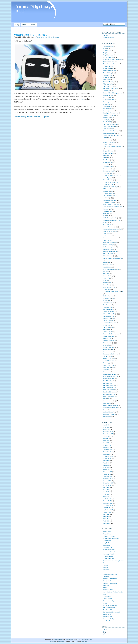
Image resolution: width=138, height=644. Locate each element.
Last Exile (106, 236)
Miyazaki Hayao (108, 256)
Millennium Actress (109, 251)
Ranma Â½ (106, 332)
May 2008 (106, 425)
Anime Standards (108, 71)
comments (62, 641)
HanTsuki (106, 198)
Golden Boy (107, 184)
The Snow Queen (108, 387)
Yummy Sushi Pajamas (110, 619)
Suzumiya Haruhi (108, 374)
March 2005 (107, 496)
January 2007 (107, 447)
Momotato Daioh (108, 590)
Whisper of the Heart (109, 407)
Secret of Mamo (108, 347)
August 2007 (107, 436)
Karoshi (105, 567)
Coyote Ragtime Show (110, 135)
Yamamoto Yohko (108, 414)
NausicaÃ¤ (106, 276)
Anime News (107, 66)
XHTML (76, 641)
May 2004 (106, 519)
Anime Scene (107, 68)
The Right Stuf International (111, 612)
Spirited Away (107, 361)
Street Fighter (107, 365)
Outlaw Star (107, 296)
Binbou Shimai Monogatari (111, 93)
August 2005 (107, 485)
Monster (106, 262)
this (82, 99)
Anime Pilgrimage (109, 37)
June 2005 (106, 490)
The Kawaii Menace (109, 610)
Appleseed (106, 75)
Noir (104, 280)
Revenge (106, 338)
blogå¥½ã (107, 543)
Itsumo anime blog (109, 558)
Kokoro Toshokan (108, 227)
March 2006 (107, 470)
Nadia (105, 271)
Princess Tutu (107, 318)
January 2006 (107, 474)
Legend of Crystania (109, 238)
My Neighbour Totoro (110, 269)
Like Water (106, 576)
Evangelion (106, 162)
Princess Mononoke (109, 314)
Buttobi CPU (107, 122)
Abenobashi (107, 46)
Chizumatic (107, 545)
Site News (106, 356)
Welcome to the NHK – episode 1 (31, 35)
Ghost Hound (107, 169)
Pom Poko (106, 307)
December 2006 (108, 450)
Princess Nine (107, 316)
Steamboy (106, 363)
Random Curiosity (109, 601)
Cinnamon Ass (107, 547)
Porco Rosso (107, 309)
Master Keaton (107, 245)
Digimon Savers (108, 142)
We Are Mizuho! (108, 616)
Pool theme (69, 640)
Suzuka (105, 372)
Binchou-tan (107, 95)
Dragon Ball (107, 151)
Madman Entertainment (110, 579)
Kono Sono (106, 572)
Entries (52, 641)
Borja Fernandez (87, 640)
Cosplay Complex (108, 133)
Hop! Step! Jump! (108, 554)
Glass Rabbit (107, 180)
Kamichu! (106, 209)
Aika (105, 48)
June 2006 (106, 463)
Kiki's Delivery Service (110, 218)
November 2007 (108, 432)
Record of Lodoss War (110, 334)
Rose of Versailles (108, 341)
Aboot (24, 25)
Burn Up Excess (108, 115)
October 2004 (107, 508)
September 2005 (108, 483)
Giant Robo (107, 173)
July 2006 (106, 461)
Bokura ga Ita (107, 111)
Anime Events (107, 62)
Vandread (106, 403)
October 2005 (107, 481)
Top (86, 641)
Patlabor (106, 300)
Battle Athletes (107, 86)
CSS (83, 641)
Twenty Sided (107, 614)
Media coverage (108, 247)
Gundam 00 (107, 191)
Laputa (105, 233)
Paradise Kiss (107, 298)
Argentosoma (107, 77)
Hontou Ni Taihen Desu (110, 552)
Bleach (105, 104)
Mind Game (107, 254)
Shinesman (106, 352)
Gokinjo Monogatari (109, 182)
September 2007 (108, 434)
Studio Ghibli (107, 367)
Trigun (105, 399)
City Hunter (107, 129)
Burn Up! (106, 120)
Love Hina (106, 240)
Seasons (105, 345)
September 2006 (108, 456)
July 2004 (106, 514)
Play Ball (106, 305)
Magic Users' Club (109, 242)
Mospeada (106, 265)
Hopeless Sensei (108, 556)
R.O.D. (105, 325)
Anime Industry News (110, 64)
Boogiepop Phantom (109, 113)
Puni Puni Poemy (108, 323)
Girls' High (106, 178)
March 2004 (107, 523)
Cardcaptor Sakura (109, 124)
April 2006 (106, 467)
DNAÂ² (105, 144)
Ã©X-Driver (107, 84)
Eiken (105, 155)
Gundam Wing (107, 193)
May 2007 (106, 438)
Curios (105, 138)
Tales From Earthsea (109, 376)
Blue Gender (107, 106)
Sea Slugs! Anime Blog (110, 605)
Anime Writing (108, 73)
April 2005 (106, 494)
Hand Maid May (108, 196)
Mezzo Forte (107, 249)
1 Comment (55, 37)
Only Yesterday (108, 287)
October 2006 (107, 454)
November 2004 (108, 505)
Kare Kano (106, 211)
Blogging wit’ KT (108, 541)
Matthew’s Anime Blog (110, 583)
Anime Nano (107, 534)
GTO (105, 189)
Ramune (106, 329)
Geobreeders (107, 166)
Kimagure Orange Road (110, 220)
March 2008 (107, 429)
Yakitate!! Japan (108, 412)
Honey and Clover (109, 202)
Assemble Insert (108, 82)
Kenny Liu (106, 570)
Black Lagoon (107, 102)
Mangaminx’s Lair (109, 581)
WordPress (58, 640)
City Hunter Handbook (110, 131)
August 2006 (107, 458)
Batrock (105, 35)
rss (112, 46)
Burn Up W (107, 117)
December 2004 (108, 503)
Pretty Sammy (107, 312)
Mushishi (106, 267)
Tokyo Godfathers (108, 396)
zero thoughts (107, 621)
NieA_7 (105, 278)
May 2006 (106, 465)
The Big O (106, 383)
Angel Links (107, 55)
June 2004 (106, 516)
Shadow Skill (107, 349)
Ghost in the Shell (108, 171)
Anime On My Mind (109, 536)
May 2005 (106, 492)
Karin (105, 213)
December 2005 (108, 476)
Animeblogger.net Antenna (111, 538)
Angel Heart (107, 53)
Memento (106, 585)
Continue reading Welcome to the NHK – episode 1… (33, 117)
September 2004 (108, 510)
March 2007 (107, 443)
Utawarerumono (108, 401)
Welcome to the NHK (43, 37)
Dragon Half (107, 153)
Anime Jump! (107, 532)
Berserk (105, 91)
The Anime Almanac (109, 607)
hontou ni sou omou (109, 549)
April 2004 (106, 521)
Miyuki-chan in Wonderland (111, 258)
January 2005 (107, 501)
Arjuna (105, 80)
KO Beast (106, 224)
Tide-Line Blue (108, 392)
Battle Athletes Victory (110, 88)
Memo (105, 587)
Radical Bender (108, 599)
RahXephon (107, 327)
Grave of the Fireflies (109, 187)
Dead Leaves (107, 140)
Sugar (105, 370)
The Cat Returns (108, 385)
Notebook (106, 283)
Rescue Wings (107, 336)
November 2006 (108, 452)
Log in (105, 629)
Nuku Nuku (107, 285)
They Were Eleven (109, 390)
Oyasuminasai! (108, 596)
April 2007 (106, 441)
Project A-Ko (107, 321)
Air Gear (106, 50)
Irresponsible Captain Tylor (111, 207)
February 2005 (107, 499)
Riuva (105, 603)
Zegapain (106, 416)
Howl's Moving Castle (110, 204)
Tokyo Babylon (108, 394)
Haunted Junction (108, 200)
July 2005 (106, 487)
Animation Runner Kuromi (111, 59)
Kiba (105, 216)
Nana (105, 274)
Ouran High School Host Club (112, 291)
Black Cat (106, 97)
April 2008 (106, 427)
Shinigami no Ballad (109, 354)
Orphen (105, 289)
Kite (104, 222)
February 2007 (107, 445)
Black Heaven (107, 100)
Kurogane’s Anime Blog (110, 574)
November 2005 (108, 478)
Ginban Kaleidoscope (109, 175)
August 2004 (107, 512)
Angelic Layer (107, 57)
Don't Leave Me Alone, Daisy (112, 146)
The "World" (107, 381)
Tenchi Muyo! (107, 379)
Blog (17, 25)
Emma (105, 158)
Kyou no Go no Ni (109, 231)
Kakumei (106, 565)
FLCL (105, 164)
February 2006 (107, 472)
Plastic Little (107, 303)
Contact (33, 25)
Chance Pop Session (109, 126)
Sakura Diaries (107, 343)
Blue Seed (106, 108)
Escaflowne (107, 160)
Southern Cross (108, 358)
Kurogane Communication (111, 229)
